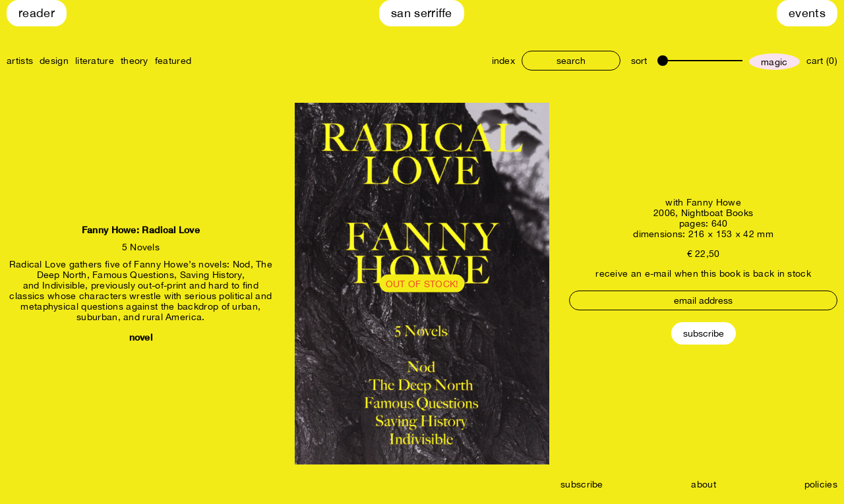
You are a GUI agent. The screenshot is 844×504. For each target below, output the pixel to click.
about (704, 484)
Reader (37, 13)
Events (807, 13)
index (504, 61)
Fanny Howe (714, 202)
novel (141, 337)
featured (173, 61)
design (54, 61)
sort (639, 61)
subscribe (582, 484)
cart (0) (822, 61)
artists (20, 61)
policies (821, 484)
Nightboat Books (717, 213)
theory (135, 61)
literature (95, 61)
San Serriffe (422, 13)
